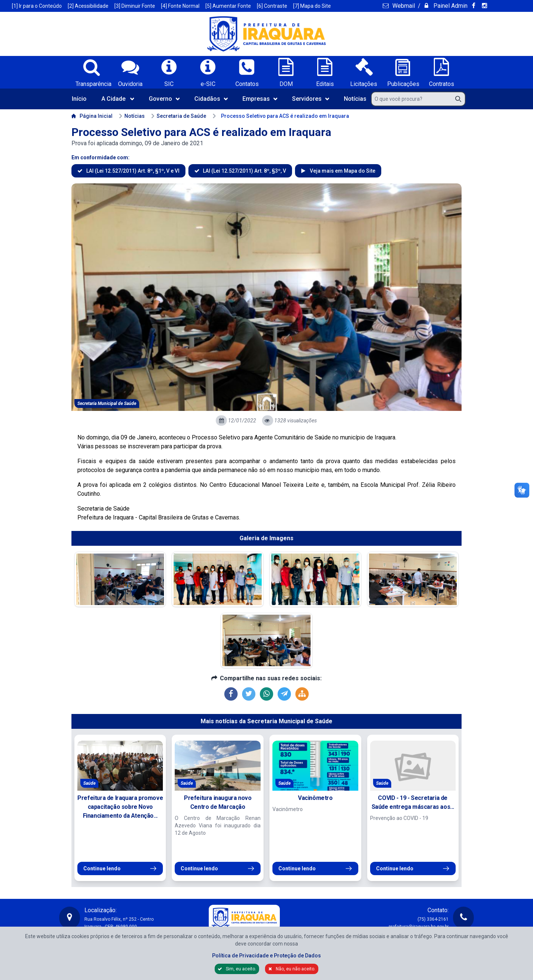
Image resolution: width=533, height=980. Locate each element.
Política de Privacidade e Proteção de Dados (266, 956)
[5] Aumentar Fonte (228, 6)
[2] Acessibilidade (88, 6)
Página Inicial (92, 116)
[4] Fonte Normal (180, 6)
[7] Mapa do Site (312, 6)
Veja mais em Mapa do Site (342, 171)
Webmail (403, 6)
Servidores (311, 99)
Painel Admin (450, 6)
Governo (164, 99)
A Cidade (118, 99)
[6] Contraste (272, 6)
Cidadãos (211, 99)
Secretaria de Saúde (178, 116)
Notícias (355, 99)
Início (79, 99)
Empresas (260, 99)
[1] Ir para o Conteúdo (37, 6)
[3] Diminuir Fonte (135, 6)
